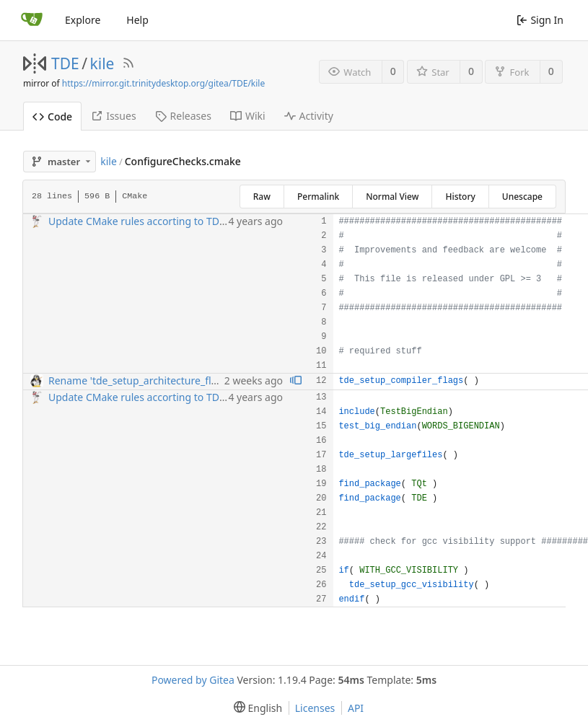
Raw (262, 197)
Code (52, 116)
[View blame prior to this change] (296, 381)
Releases (183, 116)
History (460, 197)
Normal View (392, 197)
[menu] (255, 708)
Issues (113, 116)
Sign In (540, 20)
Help (137, 20)
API (356, 708)
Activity (309, 116)
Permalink (318, 197)
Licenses (315, 708)
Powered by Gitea (193, 680)
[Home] (32, 20)
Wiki (248, 116)
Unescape (522, 197)
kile (102, 63)
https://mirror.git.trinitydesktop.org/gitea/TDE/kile (163, 83)
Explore (83, 20)
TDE (65, 63)
